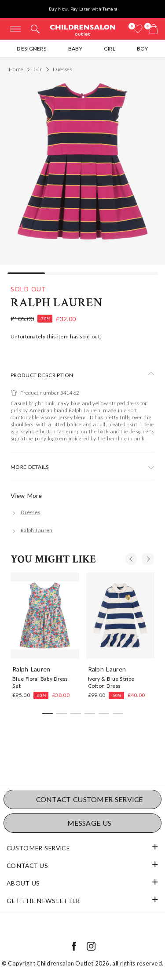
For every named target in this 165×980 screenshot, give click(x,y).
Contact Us (27, 866)
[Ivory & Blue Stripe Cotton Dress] (121, 615)
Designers (32, 49)
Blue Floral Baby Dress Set (40, 682)
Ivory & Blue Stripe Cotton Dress (111, 682)
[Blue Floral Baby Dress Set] (45, 615)
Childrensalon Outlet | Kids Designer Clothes (83, 30)
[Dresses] (25, 512)
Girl (110, 49)
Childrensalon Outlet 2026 (73, 963)
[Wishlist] (138, 29)
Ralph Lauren (57, 303)
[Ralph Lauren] (32, 530)
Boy (143, 49)
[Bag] (154, 29)
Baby (75, 49)
